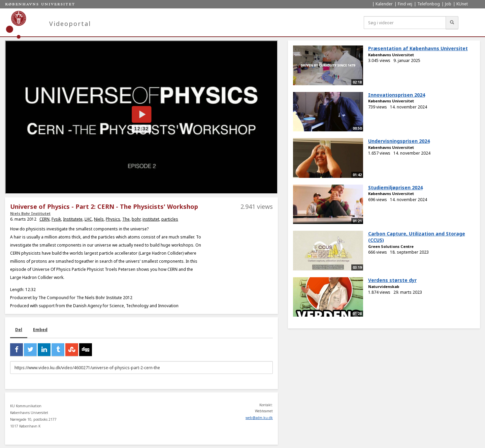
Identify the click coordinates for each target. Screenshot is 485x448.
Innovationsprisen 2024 (397, 95)
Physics (113, 219)
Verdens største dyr (392, 280)
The (126, 219)
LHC (88, 219)
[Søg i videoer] (405, 23)
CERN (44, 219)
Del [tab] (19, 330)
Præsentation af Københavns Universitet (418, 48)
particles (170, 219)
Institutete (73, 219)
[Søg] (452, 23)
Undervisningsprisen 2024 (399, 141)
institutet (151, 219)
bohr (136, 219)
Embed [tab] (40, 330)
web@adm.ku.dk (259, 418)
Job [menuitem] (448, 4)
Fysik (56, 219)
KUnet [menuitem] (462, 4)
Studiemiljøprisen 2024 (395, 187)
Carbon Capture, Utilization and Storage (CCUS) (417, 237)
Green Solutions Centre (391, 246)
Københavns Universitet (391, 55)
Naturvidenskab (384, 286)
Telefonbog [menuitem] (429, 4)
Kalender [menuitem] (384, 4)
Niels (99, 219)
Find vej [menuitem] (405, 4)
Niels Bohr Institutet (30, 213)
